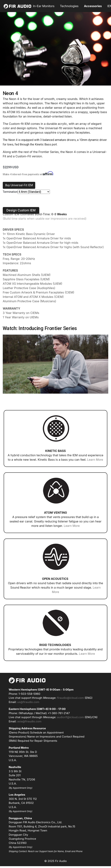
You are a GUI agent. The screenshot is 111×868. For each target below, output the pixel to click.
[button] (21, 210)
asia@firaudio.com (29, 721)
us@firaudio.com (28, 702)
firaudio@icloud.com (70, 698)
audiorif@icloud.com (70, 717)
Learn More (95, 460)
